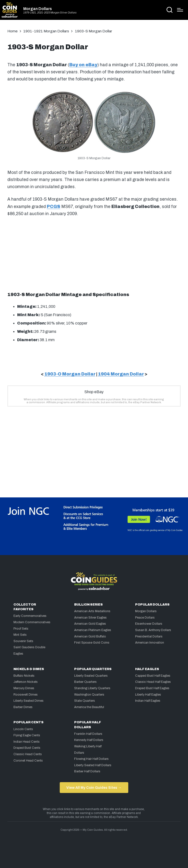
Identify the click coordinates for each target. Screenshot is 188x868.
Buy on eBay (83, 65)
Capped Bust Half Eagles (153, 676)
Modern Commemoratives (32, 622)
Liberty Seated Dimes (29, 701)
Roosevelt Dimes (26, 695)
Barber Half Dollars (87, 771)
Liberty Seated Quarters (91, 676)
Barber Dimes (23, 707)
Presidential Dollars (149, 636)
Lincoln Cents (23, 729)
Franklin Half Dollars (88, 734)
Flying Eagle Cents (27, 735)
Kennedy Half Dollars (89, 740)
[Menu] (180, 10)
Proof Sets (21, 629)
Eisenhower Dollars (149, 624)
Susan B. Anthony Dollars (153, 630)
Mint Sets (20, 635)
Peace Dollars (145, 618)
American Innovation (150, 643)
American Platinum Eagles (93, 630)
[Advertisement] (94, 253)
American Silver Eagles (90, 618)
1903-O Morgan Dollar (70, 374)
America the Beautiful (89, 707)
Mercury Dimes (24, 688)
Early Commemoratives (30, 616)
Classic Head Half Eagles (153, 682)
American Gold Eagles (90, 624)
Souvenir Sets (23, 641)
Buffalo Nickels (24, 676)
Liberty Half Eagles (148, 695)
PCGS (53, 207)
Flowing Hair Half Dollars (91, 759)
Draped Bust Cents (27, 748)
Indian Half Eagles (148, 701)
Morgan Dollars (38, 9)
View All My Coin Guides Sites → (94, 788)
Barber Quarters (85, 682)
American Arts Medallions (92, 611)
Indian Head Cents (27, 742)
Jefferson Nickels (26, 682)
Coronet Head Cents (28, 761)
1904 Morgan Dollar (121, 374)
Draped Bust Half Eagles (152, 688)
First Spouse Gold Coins (92, 643)
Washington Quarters (89, 695)
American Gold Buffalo (90, 636)
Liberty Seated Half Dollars (93, 765)
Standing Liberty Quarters (92, 688)
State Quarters (85, 701)
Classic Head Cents (28, 754)
